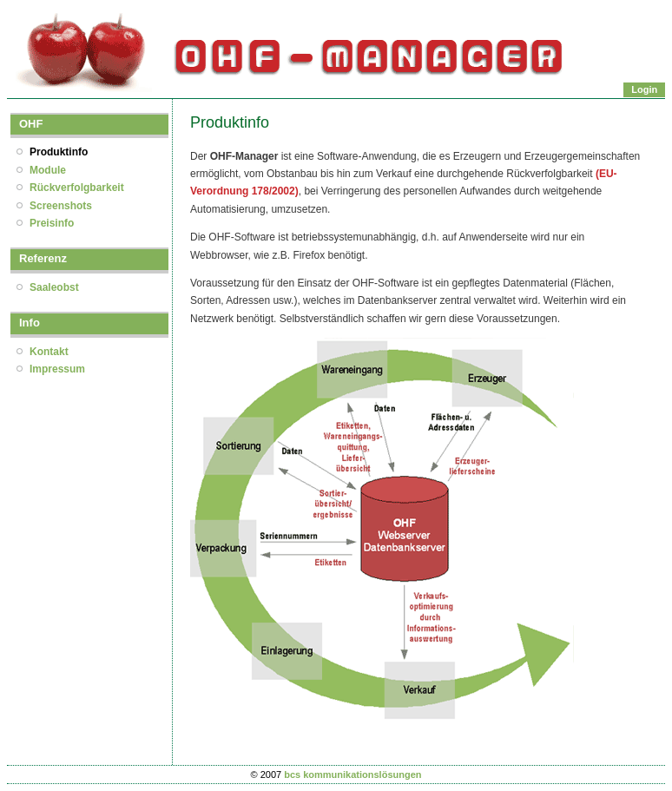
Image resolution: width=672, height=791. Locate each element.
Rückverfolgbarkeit (77, 188)
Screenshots (61, 206)
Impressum (57, 369)
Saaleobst (54, 287)
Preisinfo (52, 223)
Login (644, 89)
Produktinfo (59, 152)
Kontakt (49, 352)
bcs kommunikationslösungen (352, 775)
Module (48, 170)
